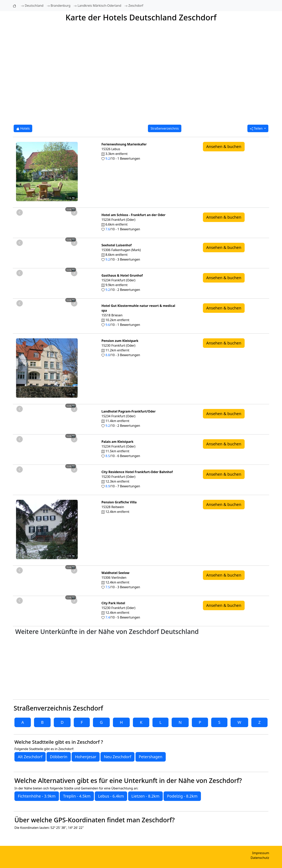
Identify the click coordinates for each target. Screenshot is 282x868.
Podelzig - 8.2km (182, 796)
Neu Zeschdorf (117, 757)
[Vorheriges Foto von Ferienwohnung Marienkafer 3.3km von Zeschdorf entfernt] (19, 172)
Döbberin (59, 757)
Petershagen (151, 757)
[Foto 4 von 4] (58, 203)
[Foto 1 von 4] (36, 203)
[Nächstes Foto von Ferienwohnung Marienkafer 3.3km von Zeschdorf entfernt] (74, 172)
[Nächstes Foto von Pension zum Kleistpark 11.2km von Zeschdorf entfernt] (74, 368)
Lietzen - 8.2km (146, 796)
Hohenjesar (86, 757)
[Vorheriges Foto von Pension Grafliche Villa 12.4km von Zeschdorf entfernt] (19, 529)
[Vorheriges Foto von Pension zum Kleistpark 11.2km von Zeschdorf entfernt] (19, 368)
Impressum (261, 853)
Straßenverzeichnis (165, 128)
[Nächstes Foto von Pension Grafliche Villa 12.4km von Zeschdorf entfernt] (74, 529)
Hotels (23, 128)
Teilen (257, 128)
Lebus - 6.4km (111, 796)
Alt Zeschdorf (30, 757)
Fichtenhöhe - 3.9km (37, 796)
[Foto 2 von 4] (43, 203)
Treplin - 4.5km (77, 796)
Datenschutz (260, 858)
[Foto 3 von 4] (50, 203)
